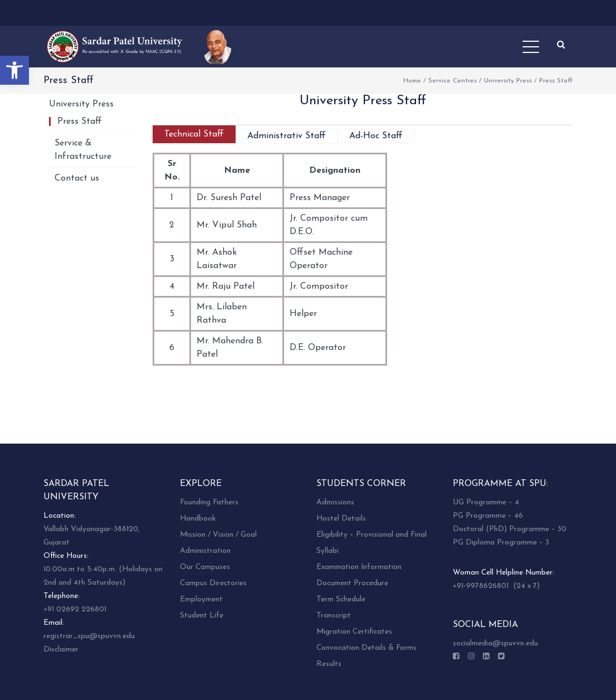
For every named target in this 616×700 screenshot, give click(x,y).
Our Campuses (205, 567)
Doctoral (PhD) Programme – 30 (510, 529)
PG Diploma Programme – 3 (501, 543)
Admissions (335, 502)
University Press (508, 81)
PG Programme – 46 (488, 516)
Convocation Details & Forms (366, 648)
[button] (14, 70)
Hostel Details (341, 519)
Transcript (334, 616)
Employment (201, 599)
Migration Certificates (354, 632)
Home (412, 81)
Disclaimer (61, 650)
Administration (205, 551)
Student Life (202, 616)
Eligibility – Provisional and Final (371, 535)
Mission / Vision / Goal (218, 535)
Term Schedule (341, 599)
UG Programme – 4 (486, 502)
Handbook (198, 519)
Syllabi (327, 551)
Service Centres (453, 81)
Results (329, 664)
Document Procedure (352, 583)
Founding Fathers (209, 502)
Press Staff (80, 121)
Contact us (77, 178)
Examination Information (359, 567)
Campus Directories (213, 583)
